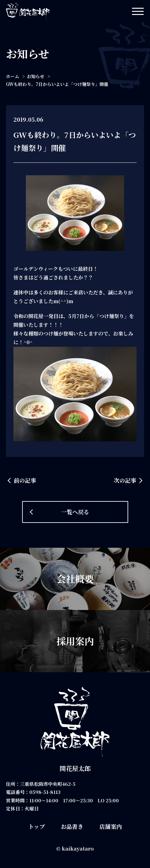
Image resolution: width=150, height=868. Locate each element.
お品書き (72, 826)
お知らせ (36, 76)
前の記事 (25, 480)
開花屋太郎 (75, 768)
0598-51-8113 (45, 792)
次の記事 (125, 480)
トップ (37, 826)
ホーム (12, 76)
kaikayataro (78, 849)
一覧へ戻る (75, 512)
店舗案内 (111, 826)
